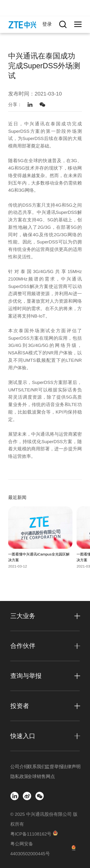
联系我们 (36, 767)
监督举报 (54, 767)
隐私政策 (19, 776)
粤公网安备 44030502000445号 (30, 849)
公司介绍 (19, 767)
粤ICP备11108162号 (31, 834)
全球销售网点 (36, 776)
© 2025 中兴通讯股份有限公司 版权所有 (44, 819)
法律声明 (71, 767)
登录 (47, 24)
